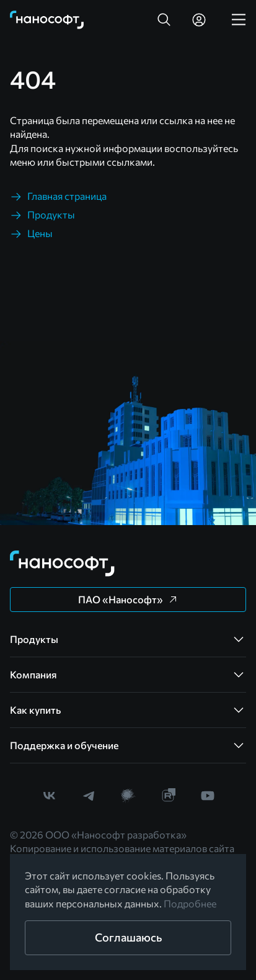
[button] (164, 20)
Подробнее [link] (190, 903)
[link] (47, 20)
